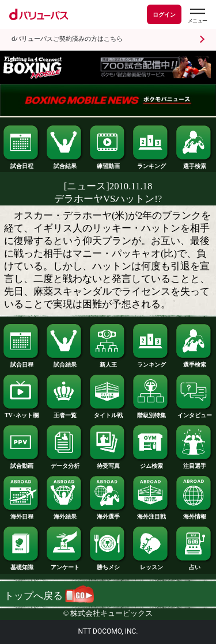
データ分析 (65, 463)
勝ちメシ (108, 565)
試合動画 (21, 463)
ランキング (151, 163)
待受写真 (108, 463)
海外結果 (65, 514)
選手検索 (194, 163)
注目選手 (194, 463)
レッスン (151, 565)
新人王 (108, 362)
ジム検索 (151, 463)
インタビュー (194, 413)
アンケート (65, 565)
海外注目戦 (151, 514)
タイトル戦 (108, 413)
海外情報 (194, 514)
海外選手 (108, 514)
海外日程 (21, 514)
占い (194, 565)
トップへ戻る (49, 596)
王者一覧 (65, 413)
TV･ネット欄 (21, 413)
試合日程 (21, 163)
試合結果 (65, 163)
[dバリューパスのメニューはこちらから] (197, 16)
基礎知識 (21, 565)
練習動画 (108, 163)
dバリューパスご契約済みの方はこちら (67, 39)
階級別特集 (151, 413)
